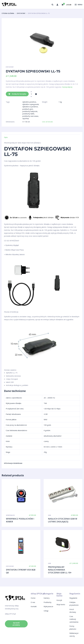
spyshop (26, 118)
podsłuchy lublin (28, 114)
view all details (47, 122)
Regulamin (73, 598)
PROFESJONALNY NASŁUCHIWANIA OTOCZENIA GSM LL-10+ (60, 570)
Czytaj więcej (67, 87)
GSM (49, 515)
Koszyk (59, 600)
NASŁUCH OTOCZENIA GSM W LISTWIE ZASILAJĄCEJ (63, 520)
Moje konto (61, 604)
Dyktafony (21, 13)
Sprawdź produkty (16, 624)
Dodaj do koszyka (17, 94)
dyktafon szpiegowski (31, 104)
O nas (33, 602)
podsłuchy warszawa (30, 116)
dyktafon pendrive (29, 102)
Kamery (47, 598)
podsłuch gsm (28, 109)
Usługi (46, 611)
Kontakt (34, 606)
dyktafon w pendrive (30, 107)
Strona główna (8, 13)
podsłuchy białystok (30, 111)
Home (33, 598)
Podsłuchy (48, 602)
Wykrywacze (10, 515)
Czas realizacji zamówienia (74, 619)
